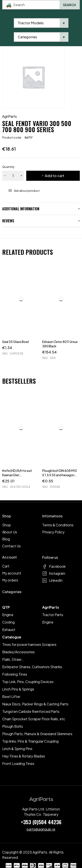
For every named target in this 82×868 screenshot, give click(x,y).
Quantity (8, 167)
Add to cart (55, 176)
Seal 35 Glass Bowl (16, 342)
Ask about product (27, 191)
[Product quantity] (13, 176)
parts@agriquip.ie (41, 829)
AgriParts (10, 116)
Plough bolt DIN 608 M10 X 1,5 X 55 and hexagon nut (60, 475)
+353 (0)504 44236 (41, 822)
